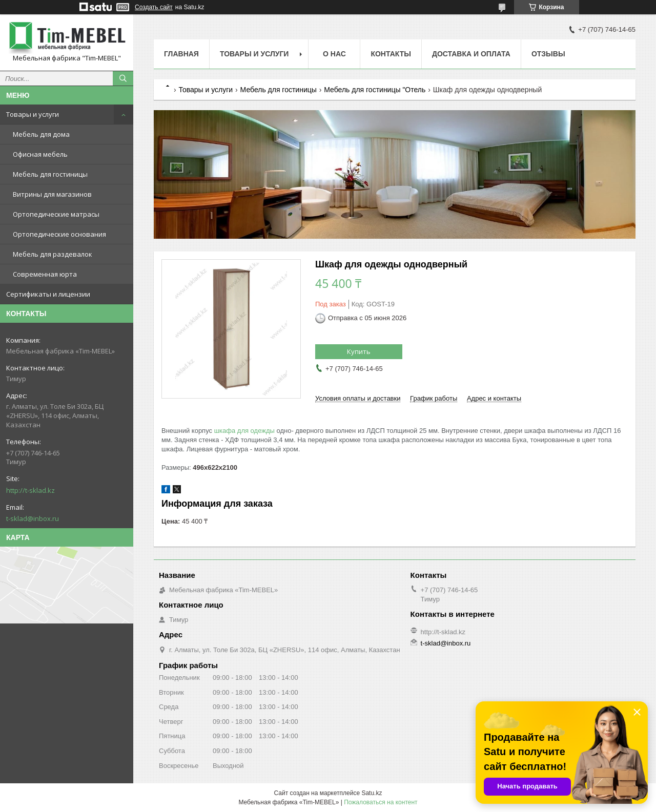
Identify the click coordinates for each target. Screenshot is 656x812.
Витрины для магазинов (52, 194)
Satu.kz (372, 793)
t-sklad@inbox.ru (33, 518)
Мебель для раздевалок (53, 254)
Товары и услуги (33, 114)
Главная (181, 54)
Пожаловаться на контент (381, 802)
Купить (359, 351)
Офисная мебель (40, 154)
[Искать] (123, 78)
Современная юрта (45, 274)
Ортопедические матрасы (56, 214)
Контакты (391, 54)
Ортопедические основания (59, 234)
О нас (334, 54)
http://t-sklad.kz (30, 490)
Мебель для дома (41, 134)
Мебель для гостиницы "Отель (375, 90)
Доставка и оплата (471, 54)
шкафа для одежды (244, 431)
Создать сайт (154, 7)
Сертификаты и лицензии (48, 294)
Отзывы (548, 54)
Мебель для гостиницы (50, 174)
